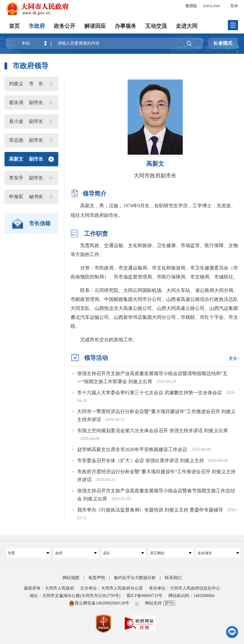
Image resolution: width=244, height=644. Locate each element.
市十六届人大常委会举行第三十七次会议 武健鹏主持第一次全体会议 (150, 393)
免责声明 (97, 577)
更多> (234, 358)
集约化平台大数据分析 (135, 577)
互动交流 (156, 25)
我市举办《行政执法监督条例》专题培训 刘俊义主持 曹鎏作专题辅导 (151, 509)
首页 (14, 25)
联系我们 (173, 577)
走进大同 (187, 25)
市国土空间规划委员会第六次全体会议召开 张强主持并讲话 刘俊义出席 (152, 430)
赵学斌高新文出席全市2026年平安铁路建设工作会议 (133, 449)
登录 (234, 6)
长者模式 (223, 43)
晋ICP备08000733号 (144, 595)
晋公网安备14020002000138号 (99, 603)
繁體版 (191, 6)
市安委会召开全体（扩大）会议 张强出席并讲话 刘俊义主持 (141, 460)
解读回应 (95, 25)
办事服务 (126, 25)
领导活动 (96, 358)
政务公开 (65, 25)
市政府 (37, 25)
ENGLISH (211, 6)
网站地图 (71, 577)
